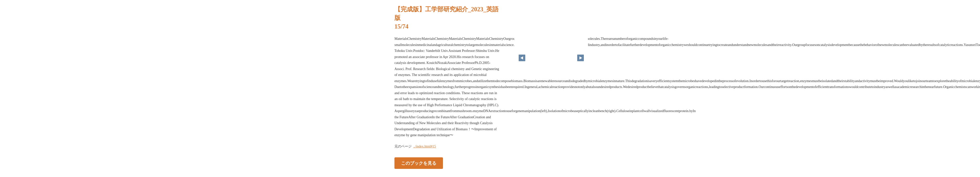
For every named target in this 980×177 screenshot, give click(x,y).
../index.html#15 (425, 146)
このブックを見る (419, 163)
